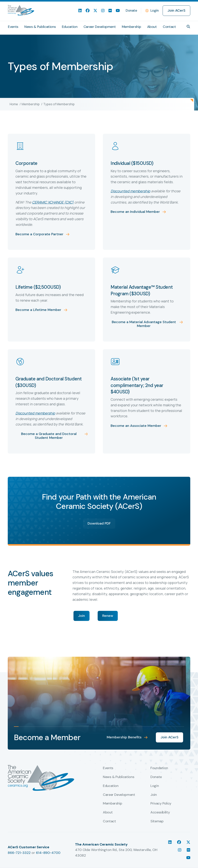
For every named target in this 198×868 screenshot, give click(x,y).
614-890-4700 (48, 853)
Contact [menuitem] (169, 27)
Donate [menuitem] (131, 10)
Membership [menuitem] (131, 27)
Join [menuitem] (154, 795)
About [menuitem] (152, 27)
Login (155, 10)
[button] (188, 27)
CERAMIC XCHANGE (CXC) (53, 202)
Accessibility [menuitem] (160, 812)
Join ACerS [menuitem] (176, 10)
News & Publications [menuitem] (40, 27)
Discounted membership (130, 191)
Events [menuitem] (13, 27)
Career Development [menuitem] (100, 27)
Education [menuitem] (70, 27)
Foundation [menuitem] (159, 768)
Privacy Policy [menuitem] (161, 804)
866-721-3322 (19, 853)
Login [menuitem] (155, 786)
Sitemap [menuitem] (157, 821)
